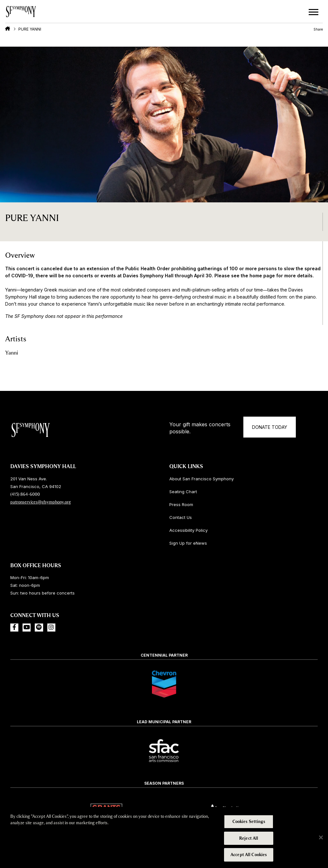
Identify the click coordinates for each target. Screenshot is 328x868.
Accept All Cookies (249, 855)
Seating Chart (183, 492)
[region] (164, 837)
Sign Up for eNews (188, 543)
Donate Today (270, 427)
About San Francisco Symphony (201, 479)
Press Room (181, 504)
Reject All (249, 838)
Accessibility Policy (188, 530)
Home (8, 29)
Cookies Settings (249, 822)
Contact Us (181, 517)
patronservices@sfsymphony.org (41, 502)
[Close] (321, 837)
